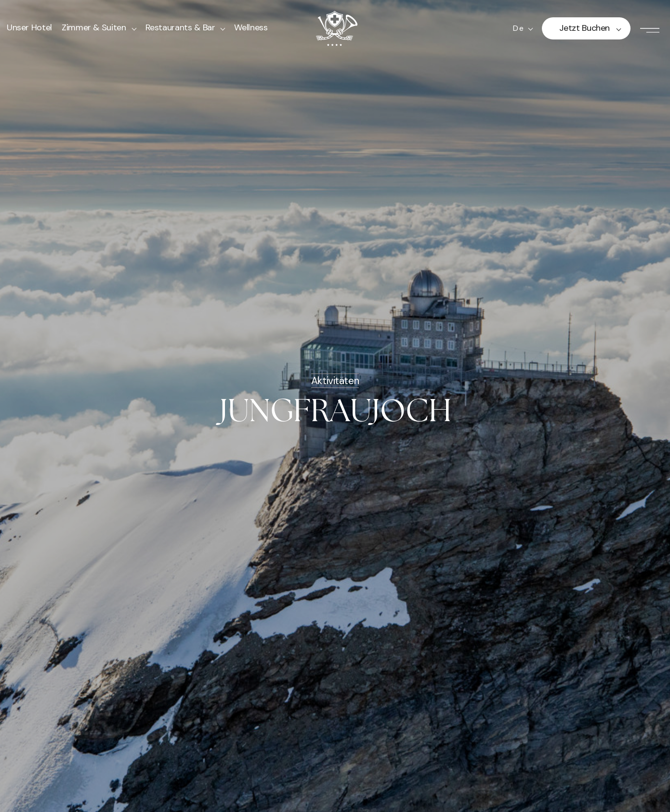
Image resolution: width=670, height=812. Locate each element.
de (518, 28)
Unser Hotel (29, 27)
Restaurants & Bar (180, 27)
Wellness (251, 27)
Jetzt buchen (585, 28)
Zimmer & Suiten (94, 27)
